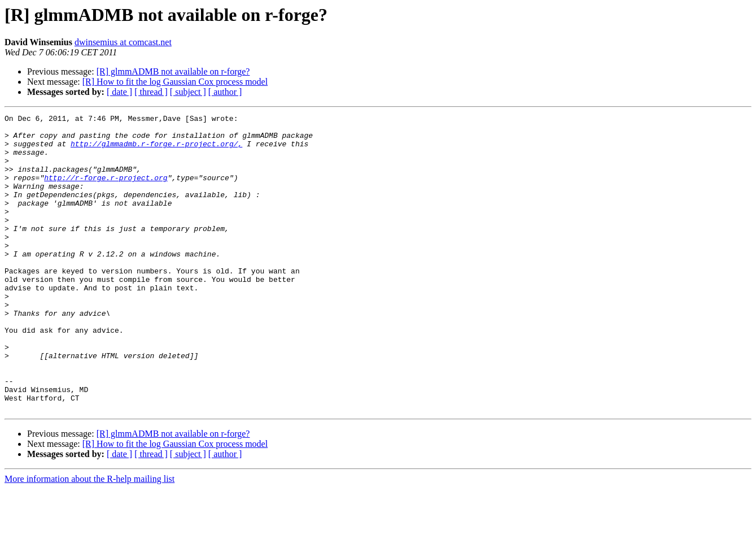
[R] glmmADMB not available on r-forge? (173, 71)
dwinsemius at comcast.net (123, 42)
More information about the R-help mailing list (89, 538)
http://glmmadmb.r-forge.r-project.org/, (156, 150)
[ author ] (225, 92)
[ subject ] (188, 92)
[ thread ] (151, 92)
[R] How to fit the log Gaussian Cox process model (175, 82)
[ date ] (119, 92)
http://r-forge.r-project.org (106, 191)
